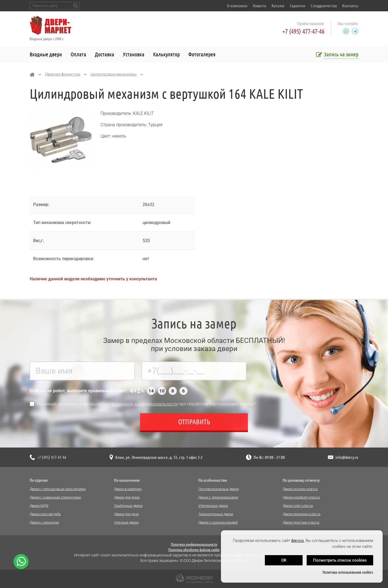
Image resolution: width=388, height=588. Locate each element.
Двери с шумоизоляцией (218, 522)
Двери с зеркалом (44, 522)
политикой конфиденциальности (145, 406)
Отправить (194, 424)
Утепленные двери (213, 506)
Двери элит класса (298, 506)
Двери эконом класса (300, 489)
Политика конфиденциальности (194, 544)
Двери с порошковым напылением (58, 489)
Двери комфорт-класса (301, 497)
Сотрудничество (324, 6)
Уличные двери (126, 522)
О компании (237, 6)
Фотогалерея (202, 54)
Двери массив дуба (45, 514)
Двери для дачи (126, 514)
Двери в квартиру (128, 489)
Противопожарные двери (219, 489)
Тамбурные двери (128, 506)
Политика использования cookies (348, 572)
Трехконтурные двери (216, 514)
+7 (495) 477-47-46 (303, 31)
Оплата (78, 54)
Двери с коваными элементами (55, 497)
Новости (259, 6)
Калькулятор (166, 54)
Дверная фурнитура (63, 74)
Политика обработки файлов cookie (194, 550)
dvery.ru (297, 540)
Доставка (105, 54)
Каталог (278, 6)
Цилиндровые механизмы (114, 74)
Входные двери (46, 54)
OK (284, 560)
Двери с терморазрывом (218, 497)
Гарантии (298, 6)
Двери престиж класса (301, 522)
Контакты (350, 6)
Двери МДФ (39, 506)
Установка (134, 54)
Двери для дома (127, 497)
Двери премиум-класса (302, 514)
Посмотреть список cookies (340, 560)
